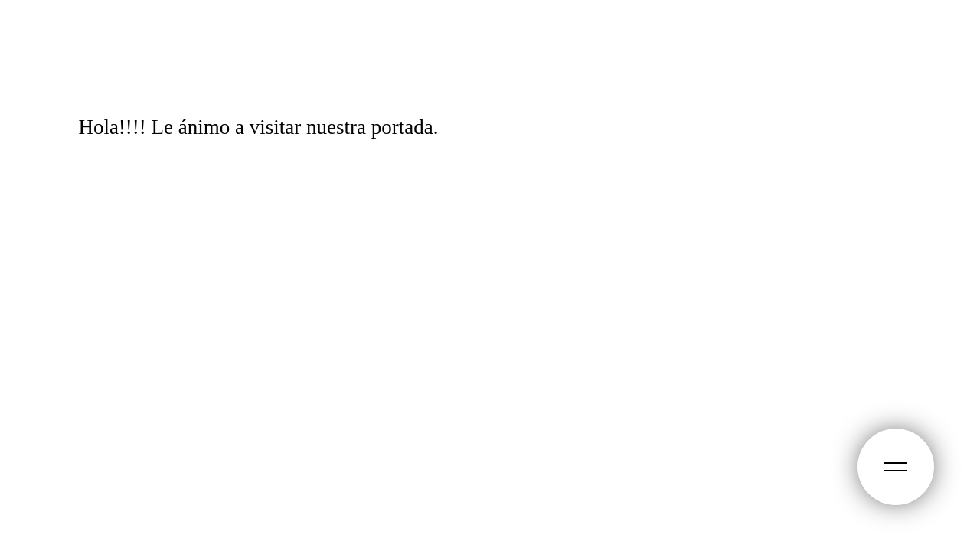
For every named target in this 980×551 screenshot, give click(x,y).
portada (402, 127)
